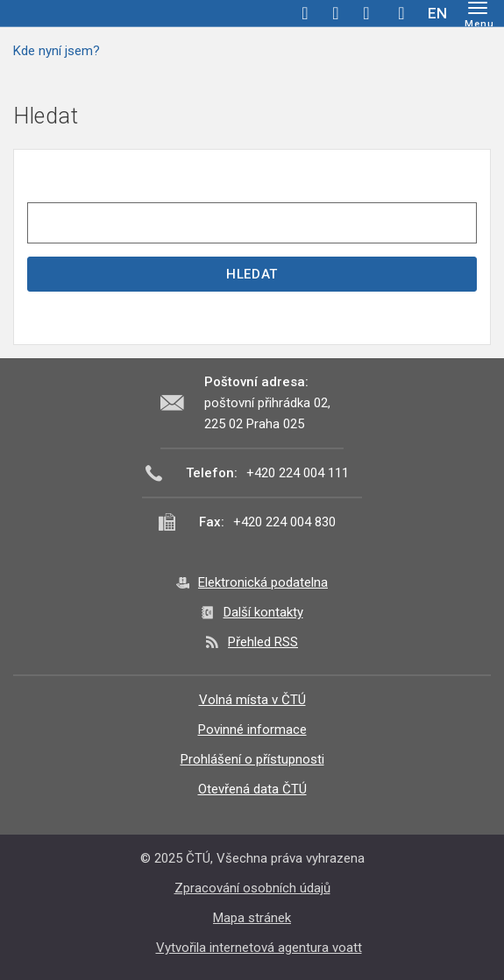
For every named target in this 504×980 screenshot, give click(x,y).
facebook (305, 13)
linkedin (366, 13)
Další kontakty (263, 612)
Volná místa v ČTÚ (252, 700)
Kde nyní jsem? (57, 51)
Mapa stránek (252, 918)
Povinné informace (252, 730)
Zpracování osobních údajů (252, 888)
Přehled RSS (263, 642)
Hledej (401, 13)
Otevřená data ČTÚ (252, 789)
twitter (336, 13)
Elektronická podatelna (263, 582)
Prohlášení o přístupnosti (252, 759)
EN (437, 13)
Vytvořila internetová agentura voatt (259, 948)
